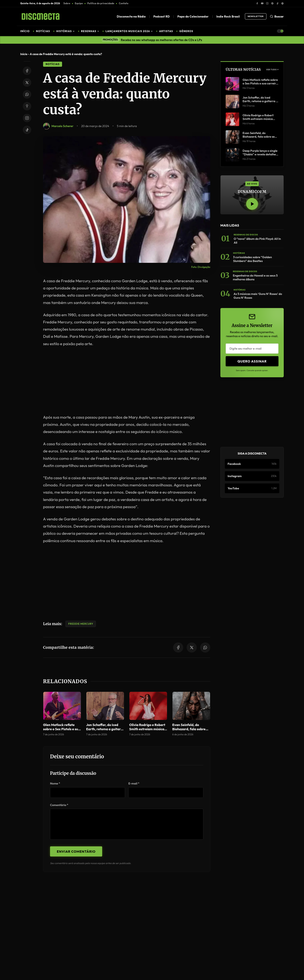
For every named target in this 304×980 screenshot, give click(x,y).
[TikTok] (277, 3)
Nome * (55, 783)
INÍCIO (25, 31)
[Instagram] (267, 3)
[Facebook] (257, 3)
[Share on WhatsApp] (27, 94)
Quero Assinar (252, 361)
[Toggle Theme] (280, 31)
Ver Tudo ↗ (272, 70)
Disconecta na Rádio (131, 16)
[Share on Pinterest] (27, 106)
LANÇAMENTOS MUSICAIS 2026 (129, 31)
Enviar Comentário (76, 851)
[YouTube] (262, 3)
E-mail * (134, 783)
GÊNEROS (186, 31)
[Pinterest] (272, 3)
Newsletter (256, 16)
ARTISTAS (166, 31)
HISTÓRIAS (66, 31)
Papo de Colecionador (193, 16)
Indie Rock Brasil (228, 16)
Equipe (79, 3)
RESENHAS (90, 31)
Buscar (277, 16)
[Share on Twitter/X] (27, 83)
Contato (124, 3)
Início (24, 54)
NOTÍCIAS (43, 31)
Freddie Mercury (81, 624)
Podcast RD (161, 16)
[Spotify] (282, 3)
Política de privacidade (101, 3)
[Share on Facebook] (27, 71)
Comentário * (59, 805)
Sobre (67, 3)
